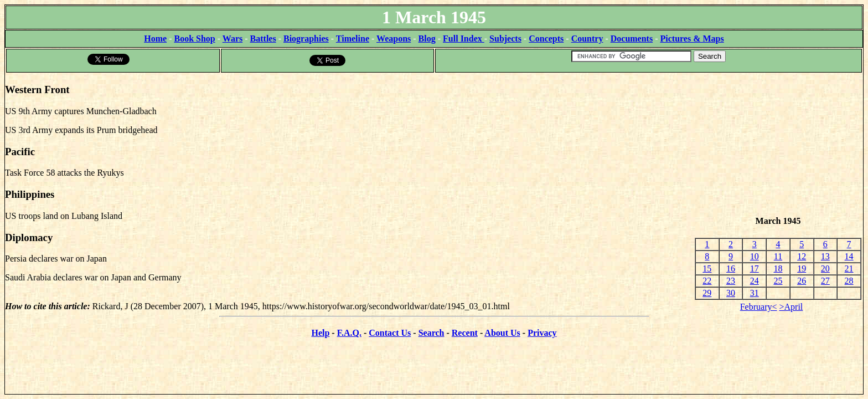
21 (849, 268)
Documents (632, 39)
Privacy (542, 333)
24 (755, 281)
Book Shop (194, 39)
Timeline (353, 39)
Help (320, 333)
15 (707, 268)
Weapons (394, 39)
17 (755, 268)
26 (802, 281)
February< (759, 307)
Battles (263, 39)
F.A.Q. (349, 333)
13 (825, 256)
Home (155, 39)
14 (849, 256)
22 (707, 281)
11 (778, 256)
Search (432, 333)
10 (755, 256)
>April (791, 307)
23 (731, 281)
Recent (465, 333)
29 (707, 293)
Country (587, 39)
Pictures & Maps (692, 39)
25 (778, 281)
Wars (232, 39)
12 (802, 256)
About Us (502, 333)
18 (778, 268)
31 (755, 293)
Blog (427, 39)
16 (731, 268)
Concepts (546, 39)
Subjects (505, 39)
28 (849, 281)
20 (825, 268)
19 (802, 268)
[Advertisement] (778, 145)
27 (825, 281)
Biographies (306, 39)
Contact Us (390, 333)
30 (731, 293)
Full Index (464, 39)
